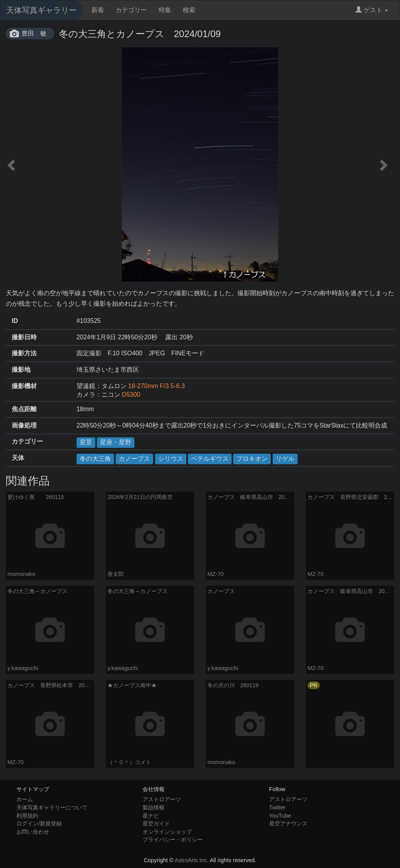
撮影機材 (24, 386)
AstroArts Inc (191, 860)
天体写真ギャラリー (41, 10)
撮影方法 (24, 353)
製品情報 (154, 807)
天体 (18, 458)
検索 (189, 10)
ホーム (25, 799)
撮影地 (21, 370)
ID (15, 321)
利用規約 (27, 816)
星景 (86, 442)
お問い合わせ (33, 832)
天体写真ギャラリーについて (52, 807)
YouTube (280, 816)
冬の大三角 (95, 459)
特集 (165, 10)
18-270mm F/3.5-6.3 (156, 386)
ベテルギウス (210, 459)
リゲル (285, 459)
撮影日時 (24, 337)
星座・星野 (116, 442)
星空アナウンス (288, 823)
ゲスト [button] (372, 10)
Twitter (277, 807)
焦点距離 (24, 409)
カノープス (134, 459)
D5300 (131, 395)
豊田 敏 (34, 33)
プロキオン (252, 459)
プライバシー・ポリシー (173, 839)
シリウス (171, 459)
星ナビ (151, 816)
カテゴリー (131, 10)
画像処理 (24, 425)
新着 (98, 10)
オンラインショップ (167, 832)
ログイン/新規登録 (39, 823)
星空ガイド (156, 823)
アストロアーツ (162, 799)
